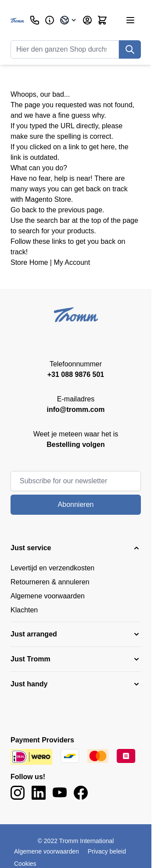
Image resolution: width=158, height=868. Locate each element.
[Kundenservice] (35, 20)
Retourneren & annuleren (50, 582)
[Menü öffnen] (130, 20)
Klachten (24, 610)
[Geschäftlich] (50, 20)
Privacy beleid (107, 851)
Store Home (29, 262)
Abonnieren (76, 504)
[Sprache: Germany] (68, 20)
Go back (24, 210)
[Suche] (130, 49)
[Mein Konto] (87, 20)
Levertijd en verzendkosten (52, 568)
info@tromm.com (75, 409)
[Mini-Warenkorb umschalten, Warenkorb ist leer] (102, 20)
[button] (76, 548)
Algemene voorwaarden (48, 596)
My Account (72, 262)
